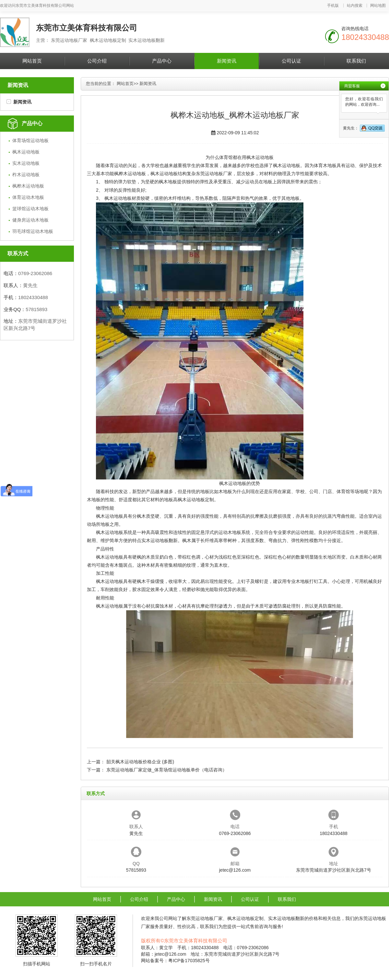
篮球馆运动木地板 (30, 209)
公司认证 (291, 61)
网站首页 (32, 61)
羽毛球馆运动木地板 (33, 231)
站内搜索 (355, 6)
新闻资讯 (227, 61)
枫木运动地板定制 (196, 500)
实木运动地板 (26, 163)
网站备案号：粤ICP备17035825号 (175, 961)
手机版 (333, 6)
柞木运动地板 (26, 175)
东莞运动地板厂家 (214, 174)
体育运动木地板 (28, 197)
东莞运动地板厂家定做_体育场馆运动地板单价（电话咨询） (167, 770)
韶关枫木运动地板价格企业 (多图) (140, 762)
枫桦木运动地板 (28, 186)
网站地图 (378, 6)
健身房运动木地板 (30, 220)
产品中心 (162, 61)
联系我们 (356, 61)
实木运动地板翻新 (159, 540)
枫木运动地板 (26, 152)
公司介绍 (97, 61)
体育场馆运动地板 (30, 140)
